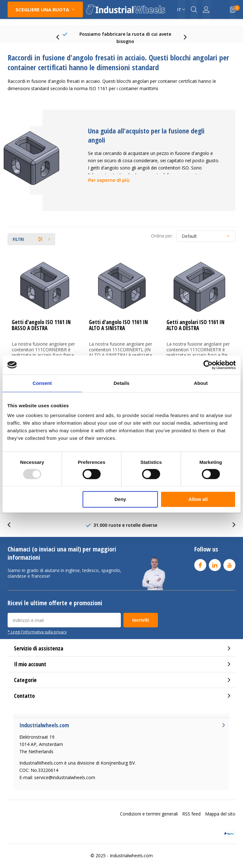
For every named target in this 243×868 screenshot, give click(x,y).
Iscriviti (141, 614)
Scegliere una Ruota (42, 9)
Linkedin (215, 558)
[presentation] (61, 35)
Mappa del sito (220, 807)
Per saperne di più (109, 174)
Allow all (198, 499)
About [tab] (201, 383)
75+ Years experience (125, 35)
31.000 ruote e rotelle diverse (125, 519)
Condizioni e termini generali (149, 807)
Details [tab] (121, 383)
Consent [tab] (42, 383)
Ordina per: (162, 230)
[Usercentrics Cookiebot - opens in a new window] (208, 365)
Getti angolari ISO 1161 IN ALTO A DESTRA (195, 319)
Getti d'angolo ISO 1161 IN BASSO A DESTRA (41, 319)
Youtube (229, 558)
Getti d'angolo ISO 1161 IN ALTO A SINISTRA (118, 319)
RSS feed (191, 807)
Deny (120, 499)
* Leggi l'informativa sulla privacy (37, 626)
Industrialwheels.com (131, 849)
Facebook (200, 558)
